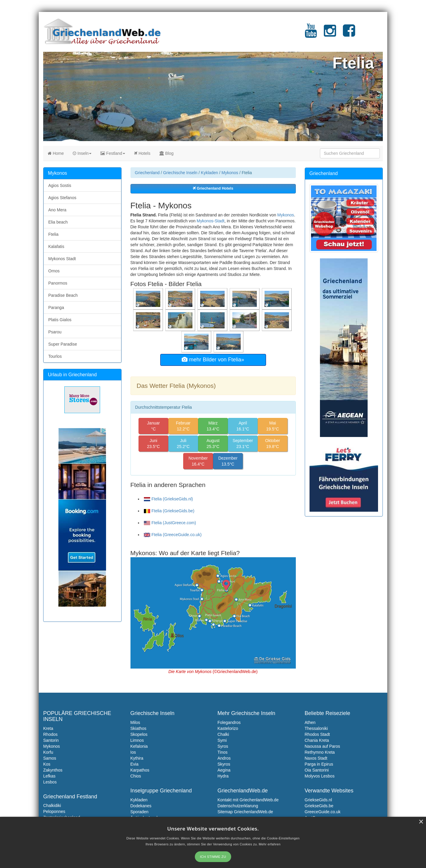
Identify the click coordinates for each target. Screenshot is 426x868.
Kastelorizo (228, 728)
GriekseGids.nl (318, 800)
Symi (222, 740)
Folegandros (229, 722)
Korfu (48, 752)
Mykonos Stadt (62, 259)
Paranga (56, 307)
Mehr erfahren (270, 844)
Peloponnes (54, 811)
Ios (133, 752)
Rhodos (50, 734)
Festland (113, 153)
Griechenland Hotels (213, 188)
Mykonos (230, 173)
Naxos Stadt (316, 758)
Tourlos (55, 356)
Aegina (224, 770)
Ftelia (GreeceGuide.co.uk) (173, 535)
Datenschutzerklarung (238, 806)
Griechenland (147, 173)
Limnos (137, 740)
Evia (135, 764)
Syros (223, 746)
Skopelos (139, 734)
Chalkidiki (52, 805)
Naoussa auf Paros (322, 746)
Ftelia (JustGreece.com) (170, 523)
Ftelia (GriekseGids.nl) (168, 499)
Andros (224, 758)
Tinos (223, 752)
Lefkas (49, 776)
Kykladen (209, 173)
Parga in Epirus (319, 764)
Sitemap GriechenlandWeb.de (245, 812)
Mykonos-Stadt (210, 221)
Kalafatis (56, 246)
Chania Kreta (317, 740)
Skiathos (139, 728)
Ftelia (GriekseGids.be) (169, 511)
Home (56, 153)
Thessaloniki (316, 728)
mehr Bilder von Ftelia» (213, 360)
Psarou (55, 332)
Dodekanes (141, 806)
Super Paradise (63, 344)
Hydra (223, 776)
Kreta (48, 728)
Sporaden (140, 812)
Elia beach (58, 222)
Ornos (54, 271)
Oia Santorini (317, 770)
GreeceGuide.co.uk (323, 812)
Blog (167, 153)
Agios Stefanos (62, 198)
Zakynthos (53, 770)
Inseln (82, 153)
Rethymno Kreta (320, 752)
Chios (136, 776)
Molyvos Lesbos (320, 776)
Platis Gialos (60, 320)
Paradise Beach (63, 295)
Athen (310, 722)
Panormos (58, 283)
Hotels (142, 153)
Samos (50, 758)
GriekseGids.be (319, 806)
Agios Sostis (60, 185)
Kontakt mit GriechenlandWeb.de (248, 800)
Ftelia (53, 234)
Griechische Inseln (180, 173)
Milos (135, 722)
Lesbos (50, 782)
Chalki (223, 734)
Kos (47, 764)
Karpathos (140, 770)
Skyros (224, 764)
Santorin (51, 740)
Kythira (137, 758)
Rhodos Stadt (317, 734)
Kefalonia (139, 746)
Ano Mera (57, 210)
